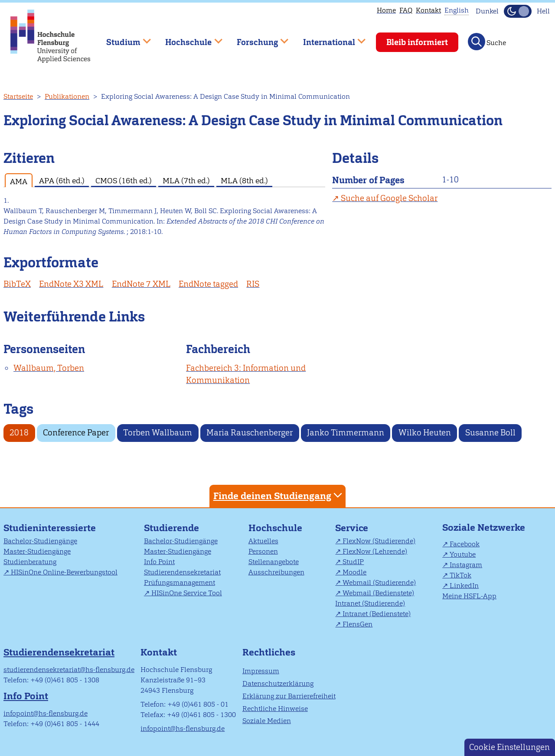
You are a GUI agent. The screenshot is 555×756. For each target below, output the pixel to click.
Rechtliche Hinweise (275, 709)
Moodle (354, 572)
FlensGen (357, 624)
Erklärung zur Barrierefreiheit (289, 696)
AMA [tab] (19, 181)
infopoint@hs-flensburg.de (46, 713)
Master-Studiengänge (37, 551)
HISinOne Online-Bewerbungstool (64, 572)
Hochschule (275, 528)
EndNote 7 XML (141, 284)
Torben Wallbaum (158, 433)
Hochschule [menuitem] (188, 38)
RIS (253, 284)
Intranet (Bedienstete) (377, 614)
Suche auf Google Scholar (389, 198)
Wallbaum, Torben (49, 368)
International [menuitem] (328, 38)
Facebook (465, 544)
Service (352, 528)
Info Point (159, 562)
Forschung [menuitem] (256, 38)
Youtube (463, 554)
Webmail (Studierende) (379, 582)
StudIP (353, 562)
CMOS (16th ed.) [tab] (124, 180)
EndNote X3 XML (71, 284)
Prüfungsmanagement (180, 582)
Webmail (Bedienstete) (378, 593)
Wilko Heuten (425, 433)
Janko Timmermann (346, 433)
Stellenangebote (274, 562)
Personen (263, 551)
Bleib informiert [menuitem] (417, 42)
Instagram (466, 565)
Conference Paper (76, 433)
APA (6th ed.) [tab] (62, 180)
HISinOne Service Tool (187, 593)
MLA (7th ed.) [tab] (186, 180)
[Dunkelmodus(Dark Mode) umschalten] (518, 11)
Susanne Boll (490, 433)
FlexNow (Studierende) (379, 541)
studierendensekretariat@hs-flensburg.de (69, 670)
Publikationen (67, 96)
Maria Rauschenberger (250, 433)
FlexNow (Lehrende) (375, 551)
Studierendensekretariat (182, 572)
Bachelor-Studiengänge (40, 541)
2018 (19, 433)
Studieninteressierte (50, 528)
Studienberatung (30, 562)
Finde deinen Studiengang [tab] (279, 495)
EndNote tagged (208, 284)
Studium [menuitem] (122, 38)
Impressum (261, 671)
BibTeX (17, 284)
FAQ (406, 10)
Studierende (171, 528)
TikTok (460, 575)
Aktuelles (263, 541)
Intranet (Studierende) (370, 603)
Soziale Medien (267, 721)
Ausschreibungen (276, 572)
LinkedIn (464, 586)
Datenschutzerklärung (278, 683)
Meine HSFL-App (469, 596)
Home (386, 10)
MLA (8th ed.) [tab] (244, 180)
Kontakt (428, 10)
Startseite (18, 96)
